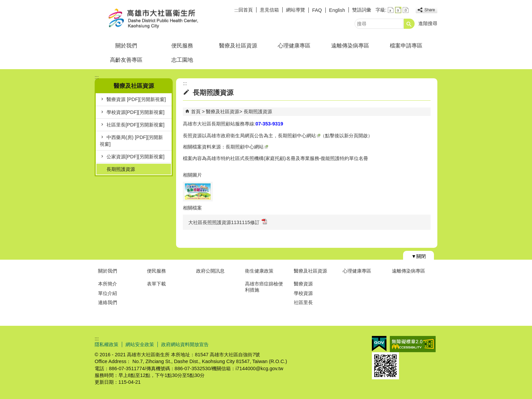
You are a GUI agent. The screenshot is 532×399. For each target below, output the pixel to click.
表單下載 (156, 284)
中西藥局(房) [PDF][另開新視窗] (131, 141)
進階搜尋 (428, 23)
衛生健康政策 (259, 271)
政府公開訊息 (210, 271)
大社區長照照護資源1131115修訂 (228, 222)
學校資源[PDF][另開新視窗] (136, 112)
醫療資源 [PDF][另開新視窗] (136, 99)
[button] (409, 24)
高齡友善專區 (126, 60)
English (337, 10)
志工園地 (182, 60)
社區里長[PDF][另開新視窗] (136, 125)
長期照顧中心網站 (299, 136)
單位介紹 (108, 293)
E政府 (379, 344)
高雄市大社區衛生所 (152, 18)
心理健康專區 (294, 46)
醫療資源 (303, 284)
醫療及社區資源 (238, 46)
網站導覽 (296, 10)
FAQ (317, 10)
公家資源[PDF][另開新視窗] (136, 157)
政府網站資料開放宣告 (185, 344)
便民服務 (182, 46)
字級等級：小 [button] (391, 10)
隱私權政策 (107, 344)
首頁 (196, 112)
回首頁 (246, 10)
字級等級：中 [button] (398, 10)
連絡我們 (108, 302)
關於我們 (126, 46)
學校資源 (303, 293)
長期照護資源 (121, 169)
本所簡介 (108, 284)
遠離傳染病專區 (350, 46)
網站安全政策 (140, 344)
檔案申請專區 (406, 46)
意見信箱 (269, 10)
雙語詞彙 (362, 10)
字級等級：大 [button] (406, 10)
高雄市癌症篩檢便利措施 (264, 287)
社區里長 (303, 302)
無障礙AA (413, 344)
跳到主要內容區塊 (4, 4)
